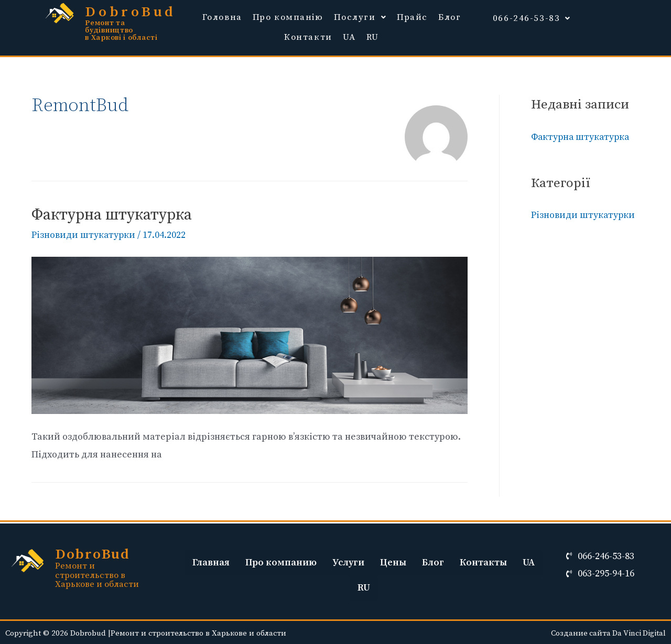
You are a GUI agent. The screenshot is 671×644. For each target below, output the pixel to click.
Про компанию (281, 561)
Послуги (360, 17)
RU (373, 36)
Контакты (483, 561)
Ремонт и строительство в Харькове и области (97, 573)
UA (349, 36)
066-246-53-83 (532, 17)
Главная (211, 561)
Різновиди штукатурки (84, 234)
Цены (393, 561)
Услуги (348, 561)
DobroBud (131, 12)
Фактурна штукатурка (112, 214)
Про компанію (288, 17)
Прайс (412, 17)
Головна (222, 17)
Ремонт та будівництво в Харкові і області (121, 30)
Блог (450, 17)
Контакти (308, 36)
